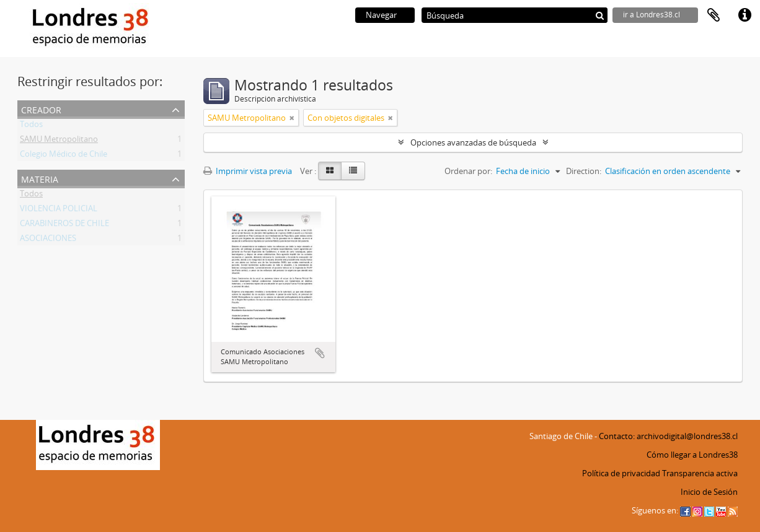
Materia (40, 178)
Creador (41, 109)
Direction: (584, 171)
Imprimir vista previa (248, 171)
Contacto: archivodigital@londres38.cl (668, 436)
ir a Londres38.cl (652, 15)
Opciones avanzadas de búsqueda (473, 142)
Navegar (381, 15)
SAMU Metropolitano (59, 141)
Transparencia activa (700, 473)
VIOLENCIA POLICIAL (59, 211)
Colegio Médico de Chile (64, 156)
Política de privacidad (621, 473)
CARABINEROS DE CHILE (64, 225)
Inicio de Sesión (709, 492)
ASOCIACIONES (48, 240)
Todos (31, 126)
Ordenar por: (468, 171)
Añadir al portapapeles (320, 353)
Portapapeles (714, 15)
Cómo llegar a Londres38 (692, 455)
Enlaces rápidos (745, 15)
